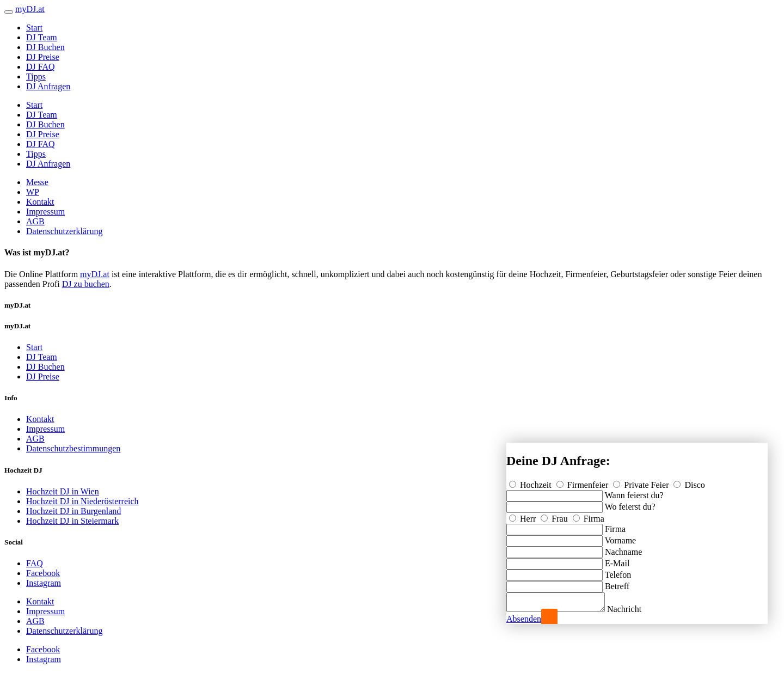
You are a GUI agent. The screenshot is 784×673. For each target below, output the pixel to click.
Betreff (617, 583)
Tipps (36, 77)
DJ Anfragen (48, 86)
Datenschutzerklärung (64, 231)
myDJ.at (95, 274)
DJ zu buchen (86, 284)
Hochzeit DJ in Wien (63, 491)
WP (33, 192)
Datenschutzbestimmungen (73, 448)
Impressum (45, 212)
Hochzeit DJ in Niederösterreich (82, 501)
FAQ (35, 563)
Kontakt (40, 202)
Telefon (618, 571)
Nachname (623, 549)
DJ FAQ (41, 67)
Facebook (43, 573)
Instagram (44, 583)
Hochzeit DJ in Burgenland (73, 511)
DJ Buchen (45, 47)
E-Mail (617, 560)
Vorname (620, 537)
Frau (555, 515)
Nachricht (635, 609)
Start (34, 27)
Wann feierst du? (634, 492)
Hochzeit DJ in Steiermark (72, 521)
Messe (37, 182)
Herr (523, 515)
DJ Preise (43, 57)
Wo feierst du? (630, 503)
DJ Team (42, 37)
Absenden (524, 619)
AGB (35, 221)
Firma (589, 515)
